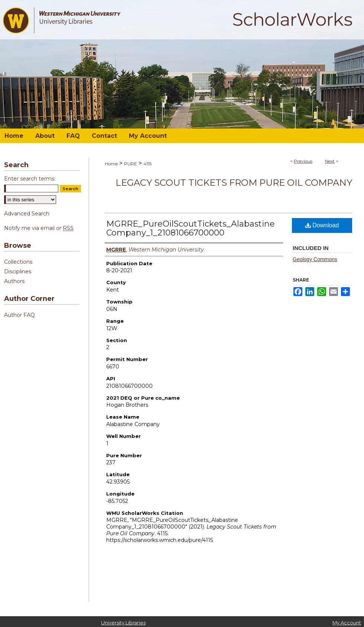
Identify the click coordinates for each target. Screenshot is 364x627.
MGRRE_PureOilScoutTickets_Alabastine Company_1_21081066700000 (191, 228)
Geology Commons (315, 259)
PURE (131, 164)
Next (330, 161)
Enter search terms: (30, 179)
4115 (147, 164)
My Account (347, 623)
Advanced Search (27, 214)
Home (111, 164)
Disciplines (18, 272)
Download (322, 225)
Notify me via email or (39, 228)
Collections (18, 262)
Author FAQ (19, 315)
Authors (14, 281)
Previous (303, 161)
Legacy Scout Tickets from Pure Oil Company (234, 183)
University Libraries (123, 623)
